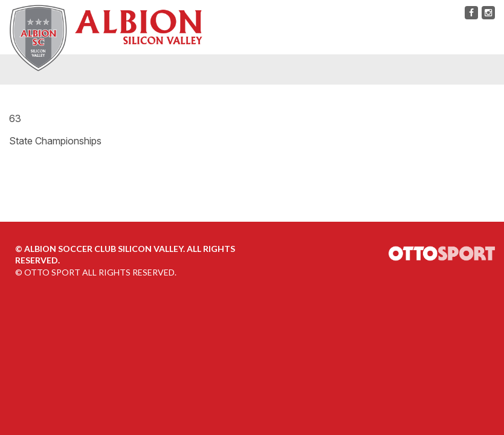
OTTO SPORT (52, 272)
